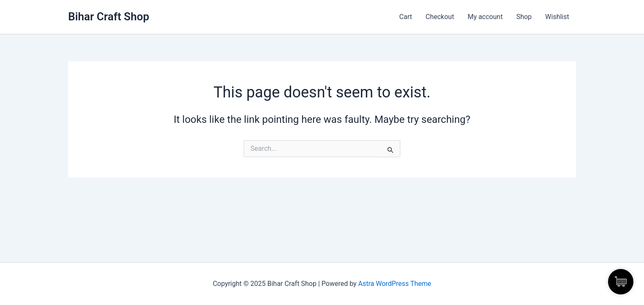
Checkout (440, 17)
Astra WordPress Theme (395, 284)
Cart (406, 17)
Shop (524, 17)
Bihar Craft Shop (109, 17)
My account (485, 17)
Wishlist (557, 17)
